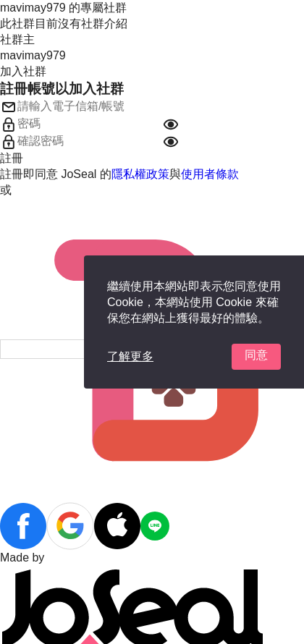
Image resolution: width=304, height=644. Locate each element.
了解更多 (130, 356)
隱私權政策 (140, 174)
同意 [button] (256, 355)
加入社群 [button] (23, 71)
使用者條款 (210, 174)
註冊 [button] (12, 158)
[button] (171, 124)
